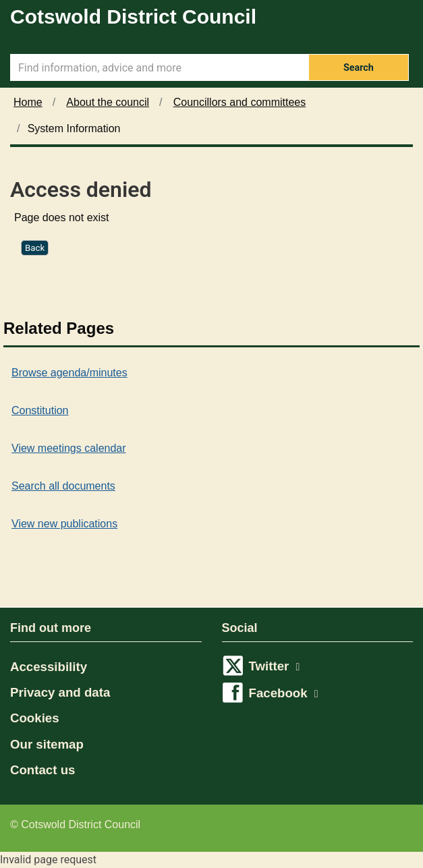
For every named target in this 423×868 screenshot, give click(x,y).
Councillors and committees (240, 102)
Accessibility (49, 667)
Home (28, 102)
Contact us (43, 770)
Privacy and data (60, 692)
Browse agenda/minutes (69, 373)
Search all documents (63, 486)
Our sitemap (47, 744)
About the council (108, 102)
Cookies (35, 718)
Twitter (275, 666)
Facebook (284, 693)
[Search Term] (159, 67)
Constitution (40, 410)
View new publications (64, 524)
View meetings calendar (69, 448)
